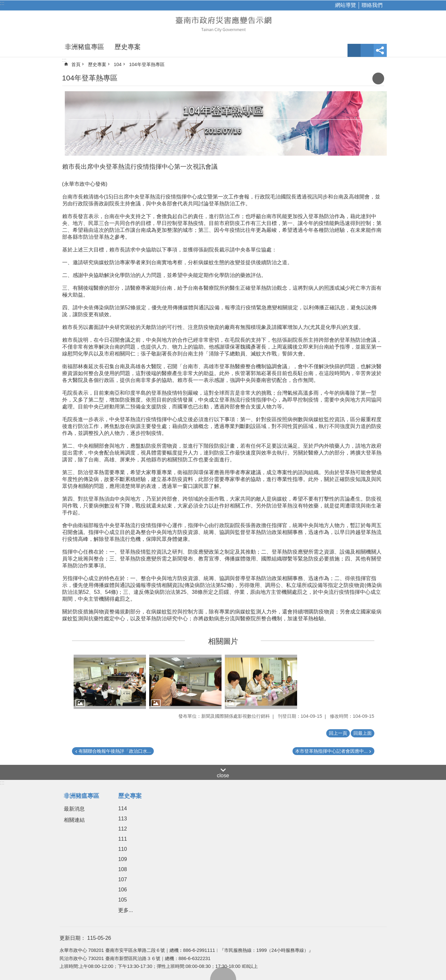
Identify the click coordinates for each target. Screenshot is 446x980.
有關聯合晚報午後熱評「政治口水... (115, 751)
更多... (125, 910)
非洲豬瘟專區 (84, 47)
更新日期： (73, 938)
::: (2, 3)
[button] (110, 682)
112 (123, 829)
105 (123, 900)
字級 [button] (354, 50)
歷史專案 (128, 47)
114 (123, 808)
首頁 (76, 64)
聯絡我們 (372, 5)
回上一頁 (338, 733)
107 (123, 879)
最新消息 (74, 809)
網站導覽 (346, 5)
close (223, 775)
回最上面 (223, 973)
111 (123, 839)
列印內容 (378, 78)
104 (118, 64)
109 (123, 859)
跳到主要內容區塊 (3, 3)
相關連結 (74, 820)
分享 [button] (380, 50)
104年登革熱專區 (147, 64)
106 (123, 890)
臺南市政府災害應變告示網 (223, 24)
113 (123, 819)
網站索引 (367, 50)
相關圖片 (223, 641)
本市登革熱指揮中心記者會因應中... (331, 751)
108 (123, 869)
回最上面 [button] (363, 733)
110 (123, 849)
